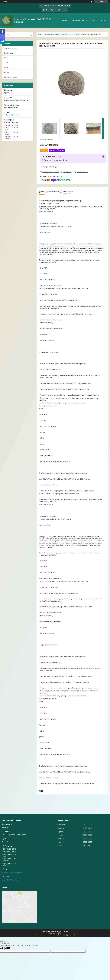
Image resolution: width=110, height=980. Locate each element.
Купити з (57, 150)
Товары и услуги (78, 20)
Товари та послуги (10, 48)
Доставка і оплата (10, 77)
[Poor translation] (8, 948)
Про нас (6, 67)
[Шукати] (31, 35)
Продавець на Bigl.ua (55, 933)
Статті (6, 63)
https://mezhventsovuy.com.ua (13, 873)
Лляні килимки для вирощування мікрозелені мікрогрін (63, 34)
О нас (92, 20)
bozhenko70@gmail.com (12, 115)
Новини (6, 58)
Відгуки (6, 72)
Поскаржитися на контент (49, 935)
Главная (64, 20)
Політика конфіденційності (66, 935)
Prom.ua (65, 931)
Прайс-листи (8, 53)
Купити (44, 150)
